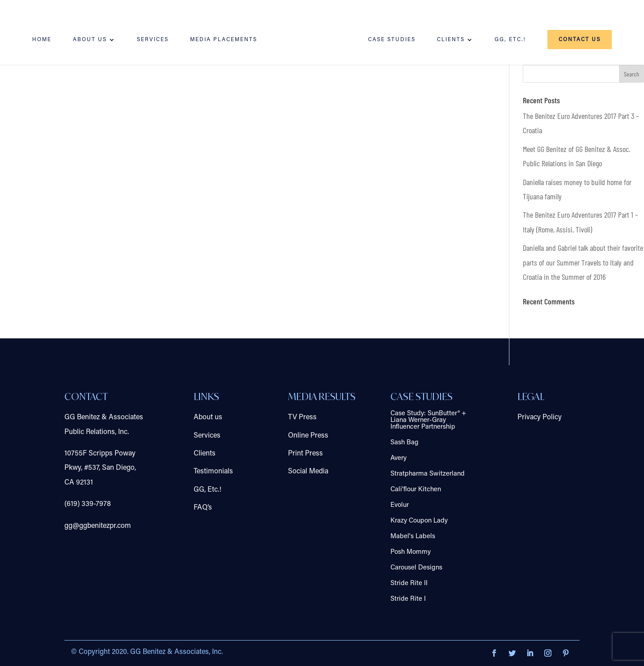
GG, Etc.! (510, 40)
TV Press (302, 417)
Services (153, 40)
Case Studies (392, 40)
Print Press (305, 454)
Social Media (308, 472)
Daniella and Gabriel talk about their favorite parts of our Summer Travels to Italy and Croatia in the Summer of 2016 (583, 262)
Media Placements (224, 40)
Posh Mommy (411, 552)
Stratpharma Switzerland (428, 474)
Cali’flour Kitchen (416, 490)
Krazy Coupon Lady (419, 521)
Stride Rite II (409, 584)
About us (90, 40)
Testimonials (213, 472)
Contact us (580, 40)
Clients (451, 40)
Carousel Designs (416, 568)
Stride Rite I (408, 599)
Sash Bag (405, 443)
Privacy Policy (540, 417)
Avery (398, 458)
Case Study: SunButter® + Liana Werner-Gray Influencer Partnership (428, 420)
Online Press (308, 436)
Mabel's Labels (413, 537)
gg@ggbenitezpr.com (98, 526)
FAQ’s (203, 508)
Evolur (400, 505)
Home (42, 40)
